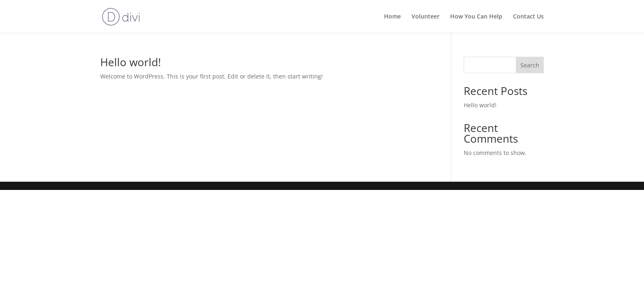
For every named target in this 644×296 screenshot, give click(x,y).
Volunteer (425, 17)
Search (530, 65)
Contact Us (528, 17)
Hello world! (131, 62)
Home (392, 17)
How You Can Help (476, 17)
